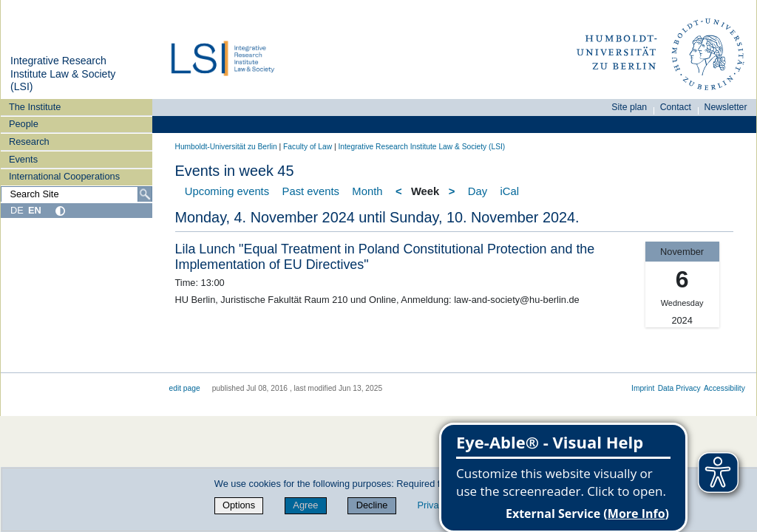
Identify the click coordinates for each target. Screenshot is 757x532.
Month (367, 191)
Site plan (629, 107)
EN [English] (35, 210)
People (24, 124)
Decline (372, 505)
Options (239, 505)
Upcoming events (227, 191)
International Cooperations (64, 176)
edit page (185, 388)
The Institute (35, 107)
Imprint (643, 388)
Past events (311, 191)
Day (478, 191)
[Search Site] (76, 194)
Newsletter (726, 107)
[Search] (145, 194)
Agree (305, 505)
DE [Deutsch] (17, 210)
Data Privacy (679, 388)
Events (23, 159)
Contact (676, 107)
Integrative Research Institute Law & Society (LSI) (63, 74)
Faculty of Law (308, 147)
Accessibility (724, 388)
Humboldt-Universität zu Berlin (226, 147)
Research (29, 141)
